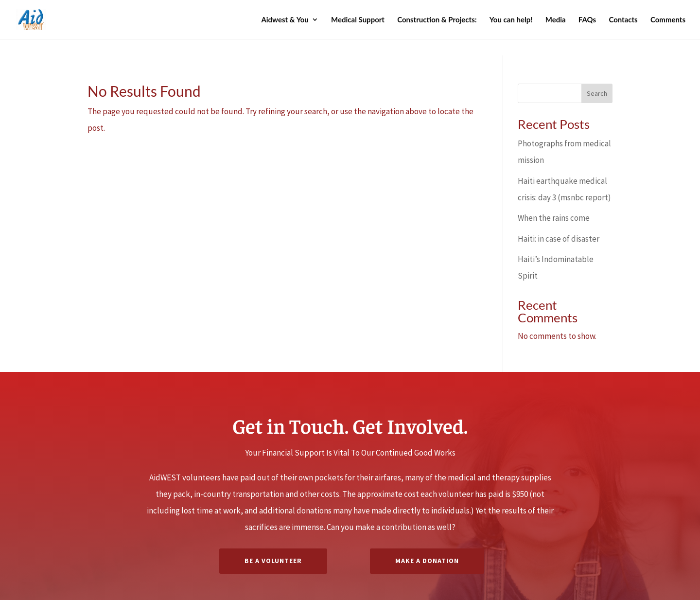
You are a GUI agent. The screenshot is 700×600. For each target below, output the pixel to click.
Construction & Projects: (437, 20)
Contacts (623, 20)
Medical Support (358, 20)
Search (597, 93)
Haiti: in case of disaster (559, 239)
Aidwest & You (285, 20)
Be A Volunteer (273, 561)
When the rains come (554, 218)
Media (556, 20)
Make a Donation (427, 561)
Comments (668, 20)
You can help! (511, 20)
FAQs (587, 20)
